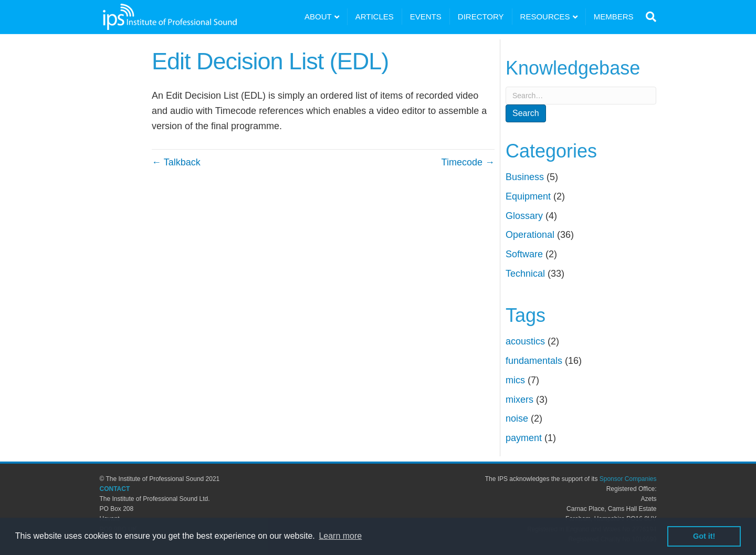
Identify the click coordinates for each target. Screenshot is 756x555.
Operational (530, 235)
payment (524, 438)
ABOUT (318, 17)
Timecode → (468, 162)
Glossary (524, 216)
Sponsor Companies (628, 479)
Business (525, 177)
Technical (525, 274)
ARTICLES (375, 17)
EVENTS (426, 17)
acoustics (525, 341)
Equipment (528, 196)
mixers (519, 400)
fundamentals (534, 361)
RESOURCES (545, 17)
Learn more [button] (340, 536)
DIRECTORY (481, 17)
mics (515, 380)
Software (524, 254)
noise (517, 418)
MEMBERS (614, 17)
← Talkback (176, 162)
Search (526, 113)
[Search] (649, 17)
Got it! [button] (704, 536)
